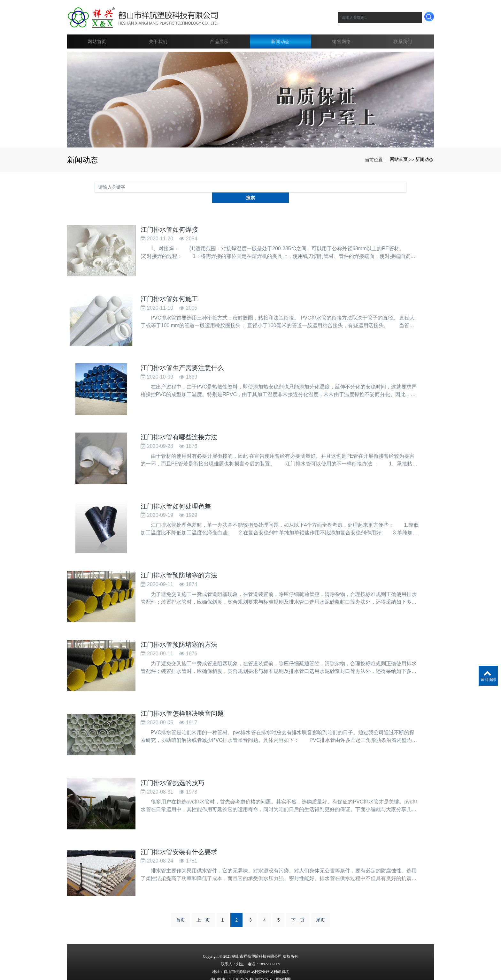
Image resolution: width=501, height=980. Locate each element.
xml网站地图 (280, 953)
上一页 (203, 893)
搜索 (406, 182)
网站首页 (98, 37)
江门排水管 (239, 953)
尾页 (320, 893)
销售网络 (342, 37)
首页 (181, 893)
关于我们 (159, 37)
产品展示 (220, 37)
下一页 (298, 893)
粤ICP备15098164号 (251, 968)
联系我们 (403, 37)
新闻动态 (281, 37)
